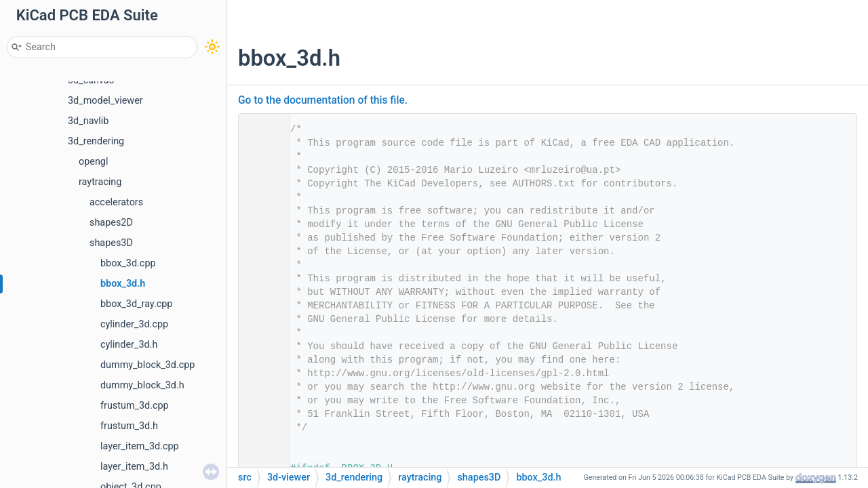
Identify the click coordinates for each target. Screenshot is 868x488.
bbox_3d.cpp (128, 263)
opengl (93, 162)
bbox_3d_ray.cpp (136, 304)
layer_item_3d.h (134, 467)
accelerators (116, 202)
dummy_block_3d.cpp (147, 365)
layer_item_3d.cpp (140, 446)
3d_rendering (96, 141)
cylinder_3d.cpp (134, 324)
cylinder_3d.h (129, 345)
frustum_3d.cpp (135, 406)
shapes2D (111, 223)
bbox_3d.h (123, 284)
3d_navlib (88, 121)
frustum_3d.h (129, 426)
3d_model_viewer (105, 101)
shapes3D (111, 243)
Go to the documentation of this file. (323, 100)
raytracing (100, 182)
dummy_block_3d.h (142, 385)
